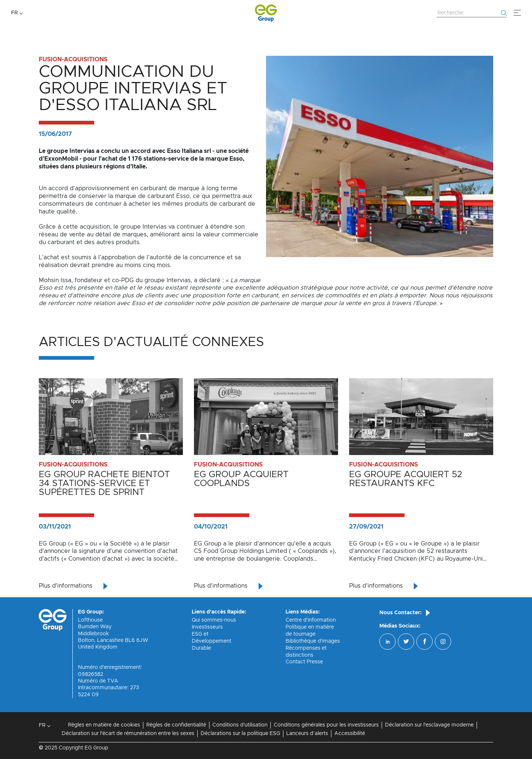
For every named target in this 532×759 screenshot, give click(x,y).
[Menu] (517, 13)
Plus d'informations (66, 586)
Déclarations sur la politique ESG (240, 734)
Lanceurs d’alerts (307, 734)
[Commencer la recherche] (504, 13)
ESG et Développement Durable (212, 641)
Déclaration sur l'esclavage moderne (429, 725)
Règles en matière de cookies (104, 725)
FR (14, 13)
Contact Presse (304, 662)
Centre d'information (311, 620)
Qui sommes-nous (214, 620)
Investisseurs (207, 627)
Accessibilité (350, 734)
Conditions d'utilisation (240, 725)
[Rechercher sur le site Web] (472, 13)
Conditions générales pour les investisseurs (326, 725)
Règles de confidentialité (176, 725)
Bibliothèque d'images (313, 641)
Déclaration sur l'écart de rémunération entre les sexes (128, 734)
